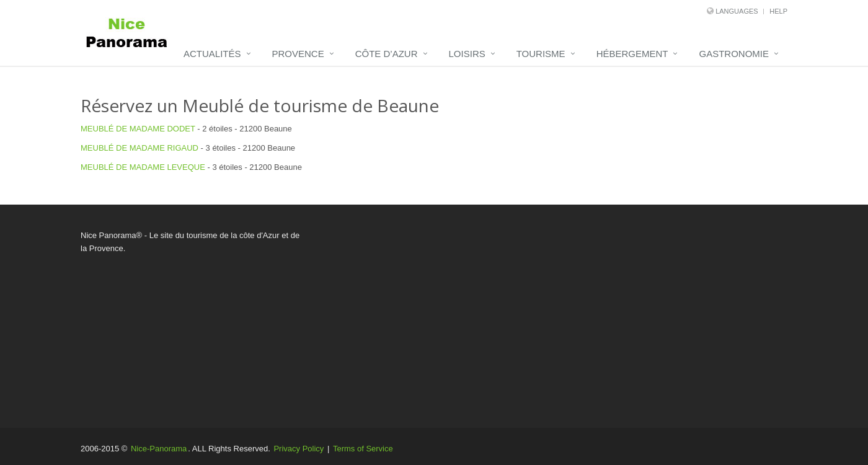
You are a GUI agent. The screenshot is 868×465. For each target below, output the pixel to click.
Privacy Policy (299, 449)
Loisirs (467, 54)
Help (778, 11)
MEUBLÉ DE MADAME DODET (138, 129)
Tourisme (541, 54)
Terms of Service (363, 449)
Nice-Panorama (159, 449)
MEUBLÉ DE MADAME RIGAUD (139, 148)
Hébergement (632, 54)
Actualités (212, 54)
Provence (298, 54)
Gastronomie (734, 54)
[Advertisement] (555, 316)
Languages (737, 11)
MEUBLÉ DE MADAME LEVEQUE (143, 167)
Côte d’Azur (387, 54)
